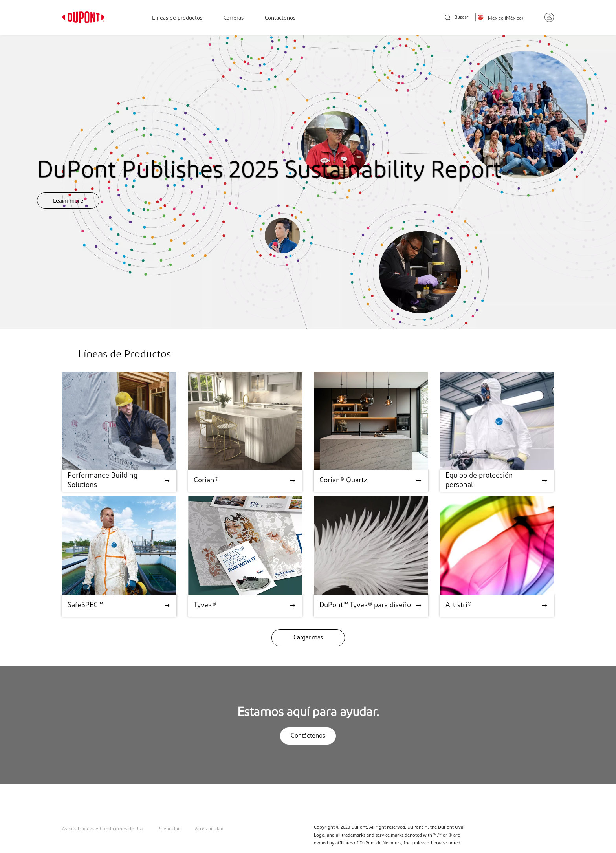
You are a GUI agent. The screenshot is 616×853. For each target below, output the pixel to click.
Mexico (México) (505, 18)
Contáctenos (280, 18)
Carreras (234, 18)
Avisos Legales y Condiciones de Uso (103, 828)
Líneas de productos (177, 18)
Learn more (68, 200)
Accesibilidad (209, 828)
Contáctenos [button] (308, 736)
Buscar (457, 18)
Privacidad (169, 828)
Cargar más (308, 638)
